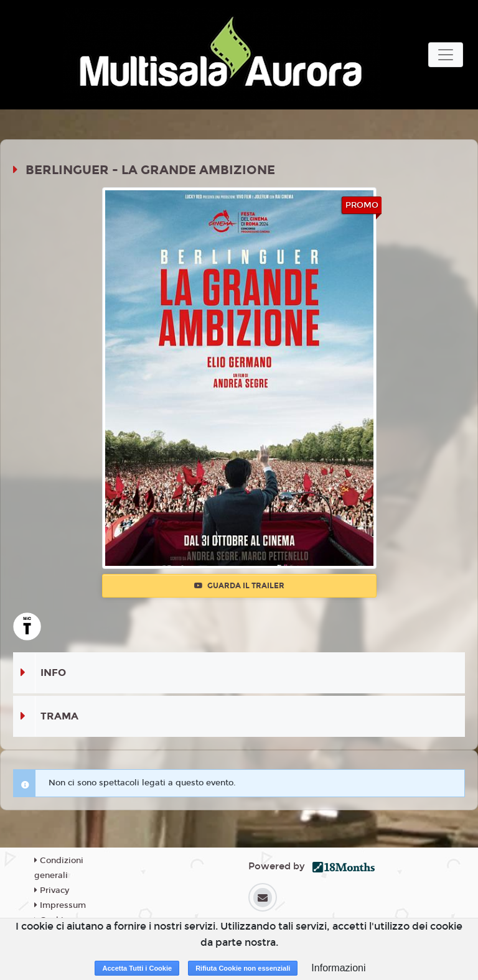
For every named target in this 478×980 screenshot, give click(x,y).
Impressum (60, 905)
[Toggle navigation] (446, 55)
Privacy (52, 890)
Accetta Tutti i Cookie (137, 968)
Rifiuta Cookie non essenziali (243, 968)
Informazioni (338, 968)
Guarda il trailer (239, 586)
